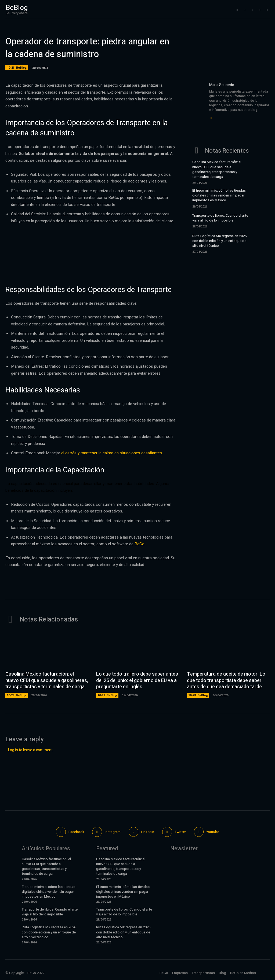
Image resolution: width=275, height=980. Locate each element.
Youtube (213, 832)
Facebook (76, 832)
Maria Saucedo (222, 85)
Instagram (113, 832)
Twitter (180, 832)
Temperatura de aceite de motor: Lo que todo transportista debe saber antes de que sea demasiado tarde (226, 680)
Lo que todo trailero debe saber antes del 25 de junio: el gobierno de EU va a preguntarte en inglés (137, 680)
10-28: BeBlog (17, 68)
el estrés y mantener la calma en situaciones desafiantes (112, 453)
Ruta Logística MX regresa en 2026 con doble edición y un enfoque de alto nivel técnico (219, 241)
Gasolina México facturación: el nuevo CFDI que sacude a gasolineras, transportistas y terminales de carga (217, 169)
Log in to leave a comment (30, 750)
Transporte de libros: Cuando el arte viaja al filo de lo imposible (220, 218)
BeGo (140, 544)
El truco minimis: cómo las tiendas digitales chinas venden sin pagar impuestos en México (219, 195)
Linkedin (148, 832)
